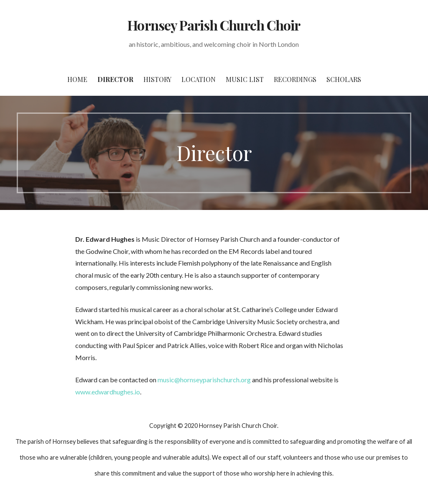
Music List (245, 79)
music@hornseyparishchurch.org (204, 380)
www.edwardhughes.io (108, 392)
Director (115, 79)
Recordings (295, 79)
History (157, 79)
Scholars (344, 79)
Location (199, 79)
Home (77, 79)
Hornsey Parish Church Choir (214, 25)
